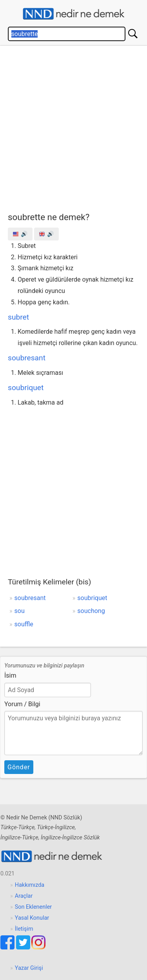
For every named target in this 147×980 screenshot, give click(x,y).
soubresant (27, 358)
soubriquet (26, 388)
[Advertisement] (73, 127)
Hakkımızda (30, 885)
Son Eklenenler (33, 907)
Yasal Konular (32, 918)
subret (18, 317)
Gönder (19, 767)
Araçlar (24, 896)
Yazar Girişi (29, 968)
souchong (91, 611)
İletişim (24, 929)
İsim (10, 675)
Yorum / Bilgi (22, 704)
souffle (24, 624)
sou (20, 611)
